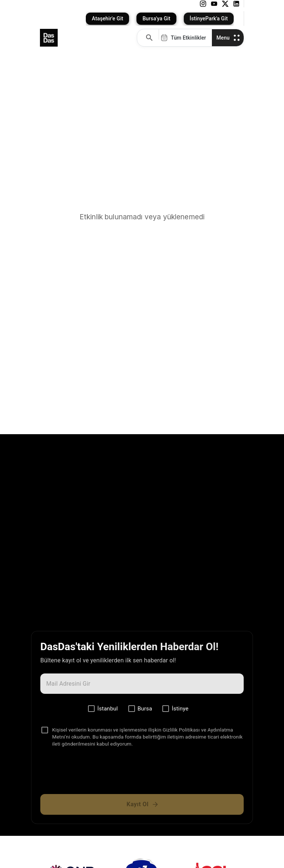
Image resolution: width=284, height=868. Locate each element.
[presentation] (142, 774)
